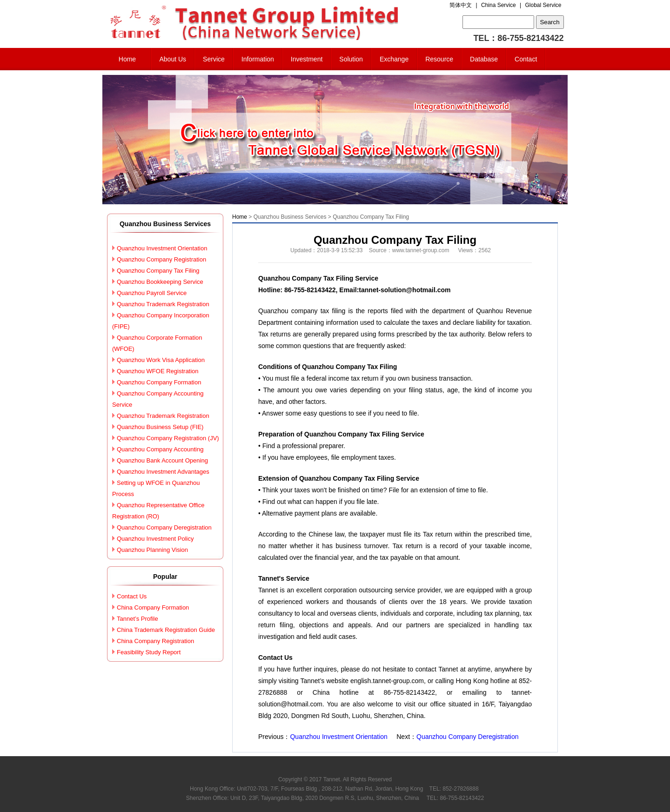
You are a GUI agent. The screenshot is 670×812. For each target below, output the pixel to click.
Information (258, 59)
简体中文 (461, 5)
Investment (307, 59)
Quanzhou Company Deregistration (467, 737)
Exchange (394, 59)
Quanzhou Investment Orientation (338, 737)
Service (214, 59)
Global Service (543, 5)
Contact (526, 59)
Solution (351, 59)
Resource (439, 59)
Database (484, 59)
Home (127, 59)
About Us (173, 59)
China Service (499, 5)
